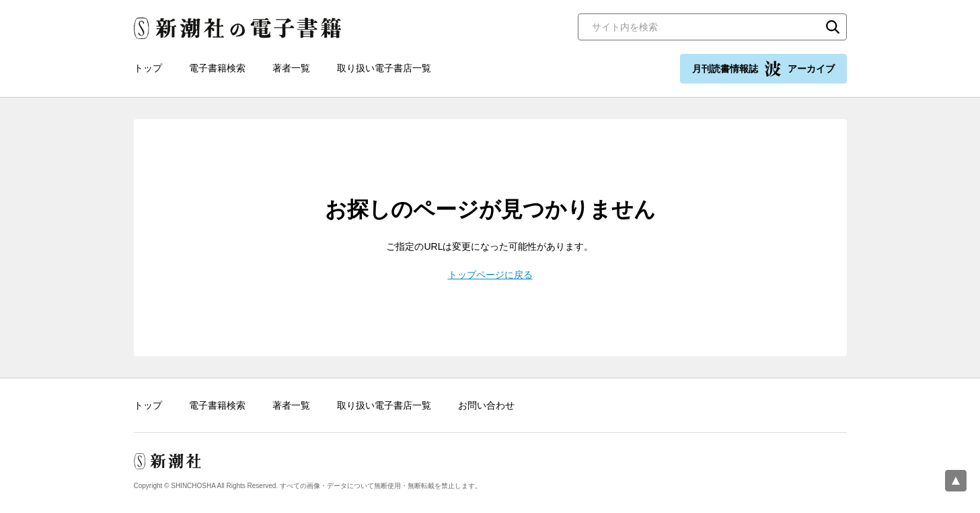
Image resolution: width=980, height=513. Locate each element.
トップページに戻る (490, 275)
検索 (833, 27)
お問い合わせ (486, 405)
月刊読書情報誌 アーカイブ (763, 69)
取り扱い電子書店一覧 (384, 68)
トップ (148, 68)
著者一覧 (291, 68)
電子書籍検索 (217, 68)
